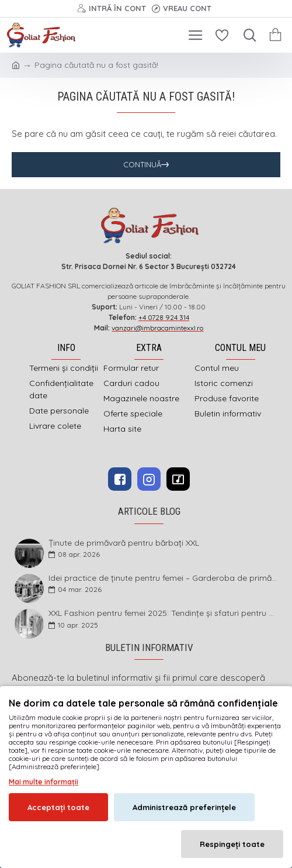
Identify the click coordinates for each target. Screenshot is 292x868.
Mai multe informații (44, 782)
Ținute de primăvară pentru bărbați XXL (124, 543)
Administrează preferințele (184, 807)
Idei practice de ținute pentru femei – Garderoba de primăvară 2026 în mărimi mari (164, 578)
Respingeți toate (232, 844)
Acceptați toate (58, 807)
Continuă (142, 164)
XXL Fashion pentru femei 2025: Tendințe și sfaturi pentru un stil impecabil (164, 613)
